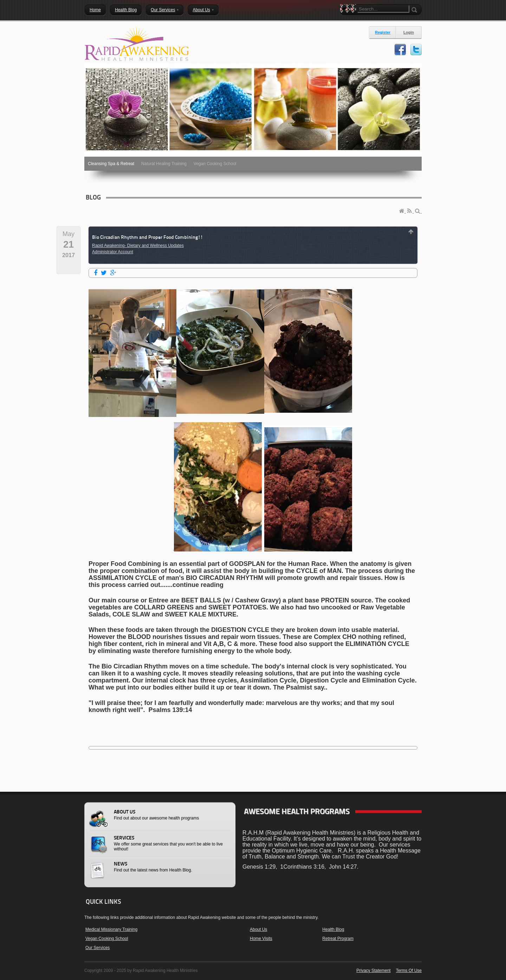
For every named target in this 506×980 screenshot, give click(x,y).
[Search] (383, 9)
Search (345, 21)
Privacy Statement (373, 971)
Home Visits (261, 939)
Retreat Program (338, 939)
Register (383, 32)
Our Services (98, 948)
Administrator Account (113, 252)
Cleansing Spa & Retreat (111, 164)
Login (409, 32)
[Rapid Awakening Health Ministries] (137, 44)
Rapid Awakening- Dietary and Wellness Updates (138, 246)
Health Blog (333, 929)
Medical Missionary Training (111, 929)
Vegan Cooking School (215, 164)
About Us (258, 929)
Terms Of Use (409, 971)
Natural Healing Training (164, 164)
